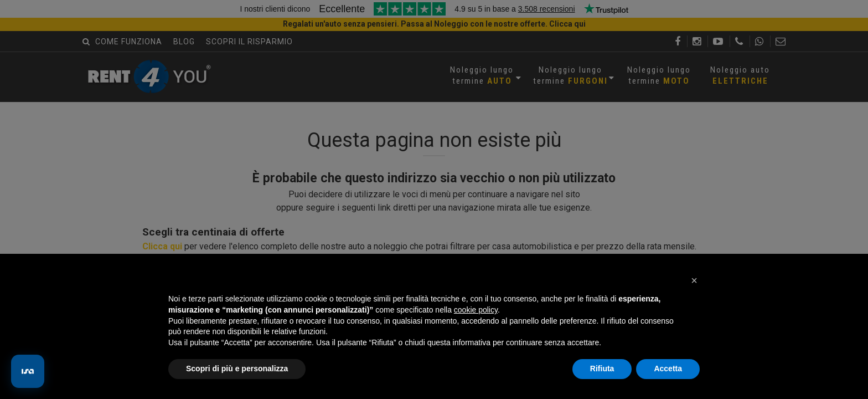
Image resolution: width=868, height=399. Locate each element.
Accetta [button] (668, 369)
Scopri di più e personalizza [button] (237, 369)
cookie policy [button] (476, 310)
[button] (694, 280)
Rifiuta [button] (602, 369)
